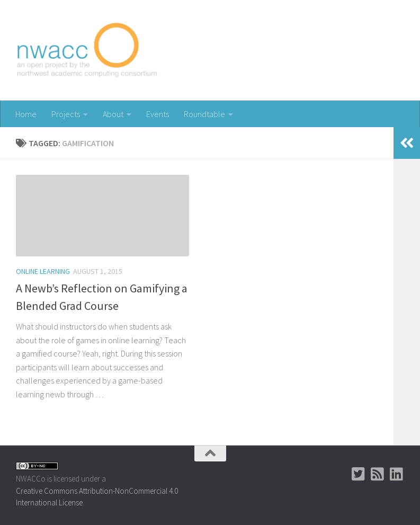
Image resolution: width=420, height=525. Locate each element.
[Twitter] (359, 474)
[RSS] (378, 474)
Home (26, 114)
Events (158, 114)
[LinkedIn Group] (397, 474)
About (113, 114)
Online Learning (43, 271)
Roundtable (204, 114)
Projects (66, 114)
